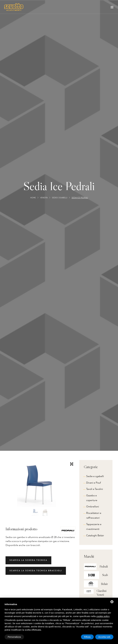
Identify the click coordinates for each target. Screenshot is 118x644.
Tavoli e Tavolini (95, 489)
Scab (105, 575)
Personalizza (14, 637)
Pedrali (104, 566)
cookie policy (103, 616)
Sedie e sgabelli (60, 198)
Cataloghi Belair (95, 535)
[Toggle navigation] (112, 8)
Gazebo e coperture (92, 498)
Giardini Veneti (102, 593)
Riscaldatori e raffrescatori (94, 515)
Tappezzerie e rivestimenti (94, 527)
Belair (104, 584)
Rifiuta (87, 637)
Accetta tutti (104, 637)
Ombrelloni (93, 507)
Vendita (44, 198)
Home (33, 198)
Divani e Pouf (94, 483)
